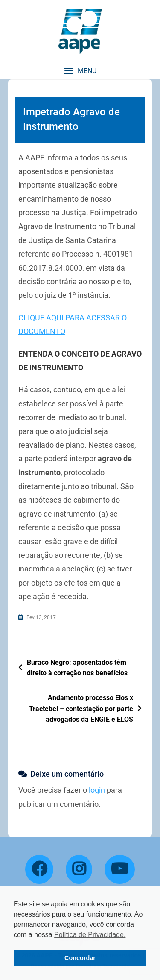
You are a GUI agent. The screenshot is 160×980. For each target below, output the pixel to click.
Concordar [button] (80, 958)
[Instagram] (79, 869)
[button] (80, 71)
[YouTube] (120, 869)
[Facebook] (39, 869)
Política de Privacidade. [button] (90, 935)
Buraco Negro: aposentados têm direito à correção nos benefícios (77, 668)
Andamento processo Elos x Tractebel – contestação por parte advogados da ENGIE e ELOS (81, 709)
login (97, 790)
